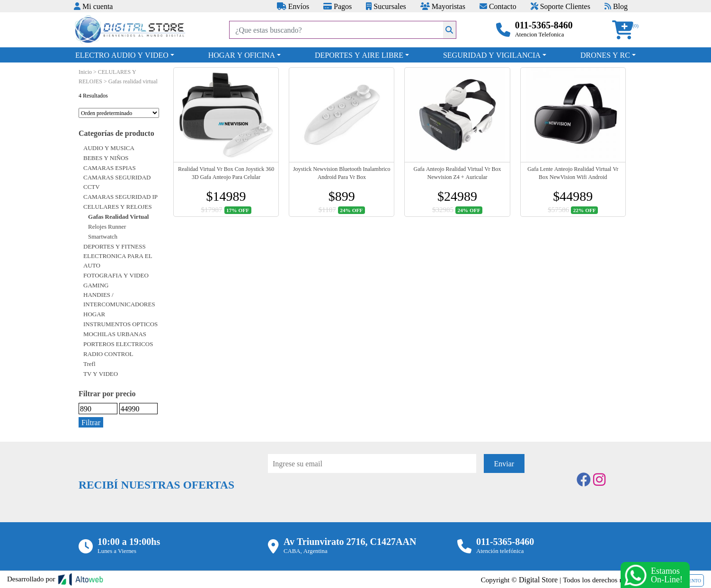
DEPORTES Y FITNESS (115, 246)
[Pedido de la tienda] (119, 113)
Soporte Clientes (560, 6)
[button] (626, 30)
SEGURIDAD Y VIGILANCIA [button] (492, 55)
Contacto (498, 6)
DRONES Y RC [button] (605, 55)
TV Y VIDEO (101, 374)
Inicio (85, 72)
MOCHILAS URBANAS (115, 334)
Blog (616, 6)
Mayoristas (443, 6)
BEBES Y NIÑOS (106, 158)
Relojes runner (107, 226)
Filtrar (91, 422)
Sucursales (386, 6)
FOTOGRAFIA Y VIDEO (116, 275)
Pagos (338, 6)
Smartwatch (103, 236)
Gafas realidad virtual (118, 216)
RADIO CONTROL (108, 354)
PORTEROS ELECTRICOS (118, 344)
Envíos (293, 6)
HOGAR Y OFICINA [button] (242, 55)
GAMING (96, 285)
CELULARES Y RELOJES (118, 206)
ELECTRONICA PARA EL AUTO (118, 260)
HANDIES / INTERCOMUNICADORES (119, 299)
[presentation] (340, 499)
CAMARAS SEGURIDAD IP (120, 196)
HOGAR (94, 314)
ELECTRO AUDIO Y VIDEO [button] (122, 55)
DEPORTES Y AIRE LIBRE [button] (359, 55)
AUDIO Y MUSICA (109, 148)
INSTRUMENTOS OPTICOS (120, 324)
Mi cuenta (93, 6)
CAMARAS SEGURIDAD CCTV (117, 182)
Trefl (89, 364)
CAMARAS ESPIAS (110, 168)
